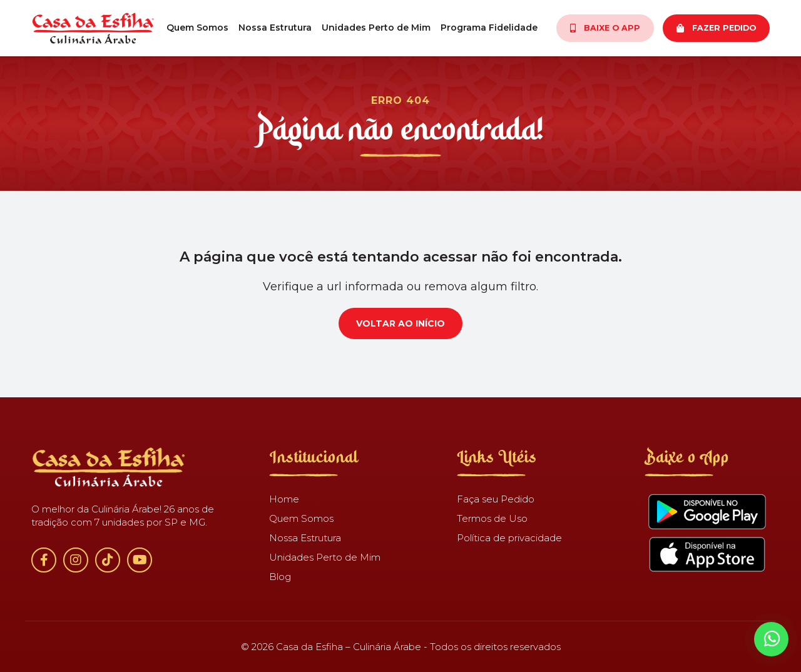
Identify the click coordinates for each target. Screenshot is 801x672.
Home (284, 499)
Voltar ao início (400, 323)
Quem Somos (197, 28)
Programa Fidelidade (489, 28)
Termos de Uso (492, 518)
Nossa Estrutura (275, 28)
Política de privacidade (509, 538)
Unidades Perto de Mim (376, 28)
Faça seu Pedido (496, 499)
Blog (280, 577)
